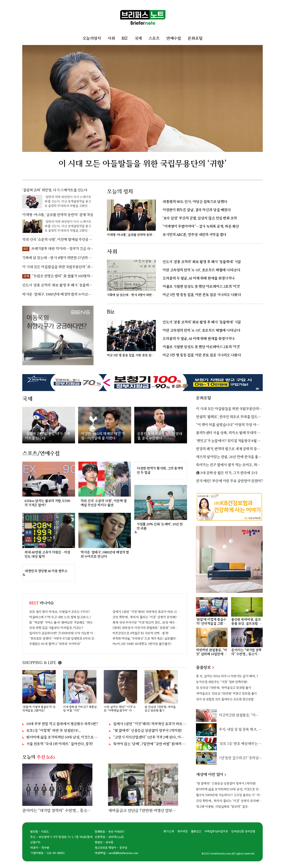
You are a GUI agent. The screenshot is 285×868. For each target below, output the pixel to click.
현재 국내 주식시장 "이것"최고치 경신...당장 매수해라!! (146, 622)
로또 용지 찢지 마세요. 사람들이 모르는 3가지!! (60, 612)
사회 (111, 38)
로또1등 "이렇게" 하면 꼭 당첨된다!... (53, 731)
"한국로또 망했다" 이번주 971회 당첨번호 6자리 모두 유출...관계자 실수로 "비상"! (63, 639)
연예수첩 (173, 38)
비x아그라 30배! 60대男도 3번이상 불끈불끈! (142, 644)
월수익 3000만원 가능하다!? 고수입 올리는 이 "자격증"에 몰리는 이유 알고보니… (229, 795)
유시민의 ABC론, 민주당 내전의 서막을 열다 (194, 235)
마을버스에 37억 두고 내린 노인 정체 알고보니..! (60, 617)
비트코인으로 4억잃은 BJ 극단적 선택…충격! (141, 633)
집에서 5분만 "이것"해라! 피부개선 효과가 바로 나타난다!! (146, 612)
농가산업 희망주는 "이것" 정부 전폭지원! (222, 682)
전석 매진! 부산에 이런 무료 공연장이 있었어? (229, 481)
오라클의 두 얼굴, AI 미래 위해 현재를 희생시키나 (199, 278)
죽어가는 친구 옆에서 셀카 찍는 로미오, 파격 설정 (228, 465)
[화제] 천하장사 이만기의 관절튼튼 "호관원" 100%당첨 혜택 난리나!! (146, 628)
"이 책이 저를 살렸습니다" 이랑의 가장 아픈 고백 (228, 425)
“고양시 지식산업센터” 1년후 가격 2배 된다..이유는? (150, 737)
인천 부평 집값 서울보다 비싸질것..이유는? (56, 628)
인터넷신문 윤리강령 (243, 831)
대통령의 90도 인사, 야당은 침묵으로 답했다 (195, 202)
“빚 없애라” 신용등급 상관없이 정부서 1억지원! (148, 731)
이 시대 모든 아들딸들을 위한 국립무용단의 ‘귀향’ (227, 409)
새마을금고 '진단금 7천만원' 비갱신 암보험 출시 (226, 694)
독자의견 (182, 831)
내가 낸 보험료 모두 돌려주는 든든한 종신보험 (225, 699)
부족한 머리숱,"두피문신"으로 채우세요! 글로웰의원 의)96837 (146, 639)
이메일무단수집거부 (216, 831)
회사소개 (169, 831)
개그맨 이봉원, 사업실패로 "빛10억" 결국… (223, 807)
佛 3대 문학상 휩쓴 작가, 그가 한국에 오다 (227, 473)
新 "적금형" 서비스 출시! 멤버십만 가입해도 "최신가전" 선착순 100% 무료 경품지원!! (63, 622)
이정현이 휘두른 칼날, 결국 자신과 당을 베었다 (197, 210)
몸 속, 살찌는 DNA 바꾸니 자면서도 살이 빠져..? (227, 676)
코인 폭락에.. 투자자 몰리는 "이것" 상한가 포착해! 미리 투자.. (146, 617)
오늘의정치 (92, 38)
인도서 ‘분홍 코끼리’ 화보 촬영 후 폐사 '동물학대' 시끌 (202, 262)
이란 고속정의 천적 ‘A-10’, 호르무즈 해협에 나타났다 (201, 270)
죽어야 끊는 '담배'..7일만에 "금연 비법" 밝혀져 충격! (150, 744)
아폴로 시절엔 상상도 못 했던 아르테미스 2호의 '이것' (201, 287)
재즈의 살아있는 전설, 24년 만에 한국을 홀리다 (228, 457)
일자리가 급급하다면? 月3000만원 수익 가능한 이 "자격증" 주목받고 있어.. (63, 633)
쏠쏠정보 (205, 667)
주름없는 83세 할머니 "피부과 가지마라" (55, 644)
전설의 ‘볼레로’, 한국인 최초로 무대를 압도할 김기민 (228, 417)
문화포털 (195, 38)
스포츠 (154, 38)
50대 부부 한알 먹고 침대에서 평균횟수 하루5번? (62, 724)
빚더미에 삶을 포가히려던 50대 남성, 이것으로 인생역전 (63, 737)
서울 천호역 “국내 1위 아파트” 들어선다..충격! (60, 744)
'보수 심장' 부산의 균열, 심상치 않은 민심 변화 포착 (200, 218)
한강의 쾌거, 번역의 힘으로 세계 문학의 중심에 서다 (228, 449)
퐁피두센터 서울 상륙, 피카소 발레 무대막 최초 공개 (228, 433)
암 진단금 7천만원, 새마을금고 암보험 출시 (223, 688)
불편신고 (196, 831)
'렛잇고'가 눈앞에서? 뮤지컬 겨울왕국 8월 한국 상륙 (228, 441)
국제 (138, 38)
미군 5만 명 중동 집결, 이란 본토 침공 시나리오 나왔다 (202, 295)
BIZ (125, 38)
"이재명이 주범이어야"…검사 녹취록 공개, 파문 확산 (201, 227)
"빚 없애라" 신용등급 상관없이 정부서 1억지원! (226, 783)
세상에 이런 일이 (211, 775)
